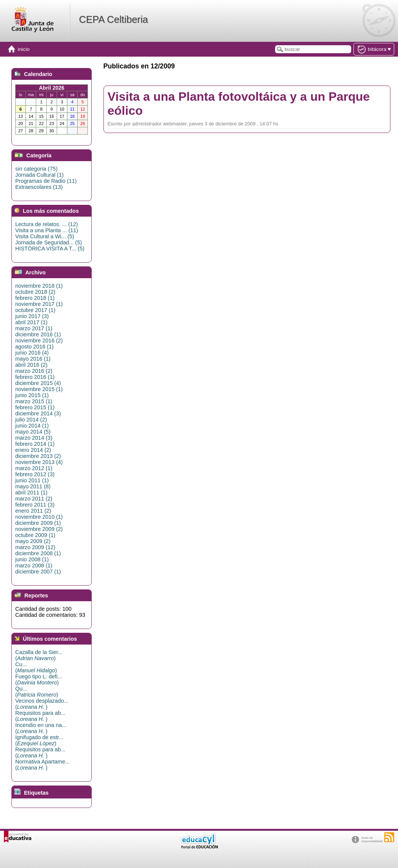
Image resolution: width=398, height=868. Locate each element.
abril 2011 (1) (31, 493)
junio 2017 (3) (32, 316)
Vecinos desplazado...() (42, 704)
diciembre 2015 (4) (38, 383)
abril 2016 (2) (31, 365)
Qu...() (37, 692)
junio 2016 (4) (32, 353)
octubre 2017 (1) (35, 310)
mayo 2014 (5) (33, 432)
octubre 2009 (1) (35, 535)
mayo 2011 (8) (33, 486)
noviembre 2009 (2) (39, 529)
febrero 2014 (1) (35, 444)
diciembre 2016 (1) (38, 334)
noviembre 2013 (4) (39, 462)
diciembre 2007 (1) (38, 572)
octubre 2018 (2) (35, 292)
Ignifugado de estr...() (39, 740)
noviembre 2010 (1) (39, 517)
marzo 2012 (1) (34, 468)
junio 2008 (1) (32, 559)
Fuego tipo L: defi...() (39, 680)
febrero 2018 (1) (35, 298)
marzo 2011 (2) (34, 499)
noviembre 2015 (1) (39, 389)
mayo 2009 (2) (33, 541)
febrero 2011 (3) (35, 505)
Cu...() (36, 667)
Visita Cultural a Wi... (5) (45, 236)
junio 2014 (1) (32, 426)
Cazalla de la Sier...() (39, 655)
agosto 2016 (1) (34, 347)
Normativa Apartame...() (42, 765)
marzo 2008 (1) (34, 565)
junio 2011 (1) (32, 480)
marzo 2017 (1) (34, 328)
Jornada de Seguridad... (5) (49, 242)
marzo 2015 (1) (34, 401)
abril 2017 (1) (31, 322)
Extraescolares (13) (39, 187)
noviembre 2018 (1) (39, 286)
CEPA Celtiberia (113, 19)
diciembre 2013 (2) (38, 456)
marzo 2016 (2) (34, 371)
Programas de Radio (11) (46, 181)
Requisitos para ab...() (40, 716)
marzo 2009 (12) (35, 547)
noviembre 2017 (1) (39, 304)
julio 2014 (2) (31, 420)
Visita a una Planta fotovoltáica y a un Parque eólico (239, 104)
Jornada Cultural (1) (39, 175)
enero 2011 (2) (33, 511)
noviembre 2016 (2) (39, 341)
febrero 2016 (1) (35, 377)
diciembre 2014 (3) (38, 413)
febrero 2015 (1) (35, 407)
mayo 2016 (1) (33, 359)
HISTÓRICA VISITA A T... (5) (50, 249)
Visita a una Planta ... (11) (47, 230)
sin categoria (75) (36, 169)
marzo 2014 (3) (34, 438)
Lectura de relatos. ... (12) (47, 224)
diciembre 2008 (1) (38, 553)
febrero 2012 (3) (35, 474)
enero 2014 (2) (33, 450)
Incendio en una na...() (41, 728)
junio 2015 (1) (32, 395)
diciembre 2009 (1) (38, 523)
